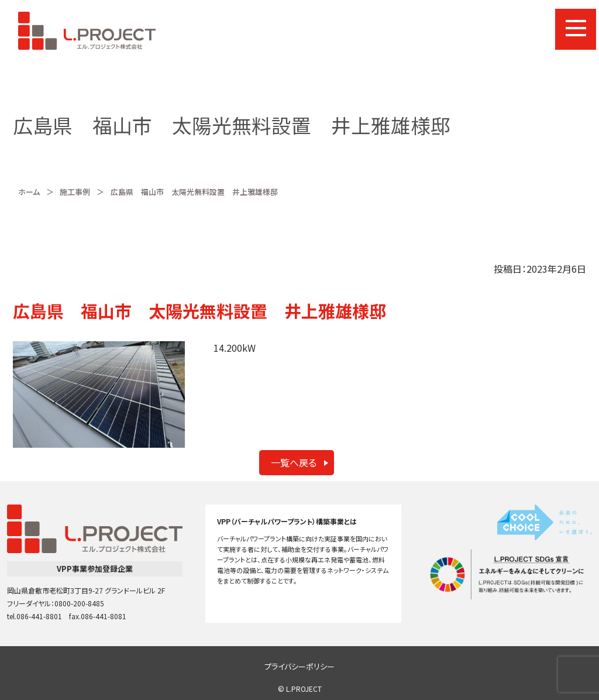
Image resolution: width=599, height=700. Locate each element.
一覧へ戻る (294, 462)
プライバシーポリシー (299, 666)
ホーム (29, 192)
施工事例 (75, 192)
